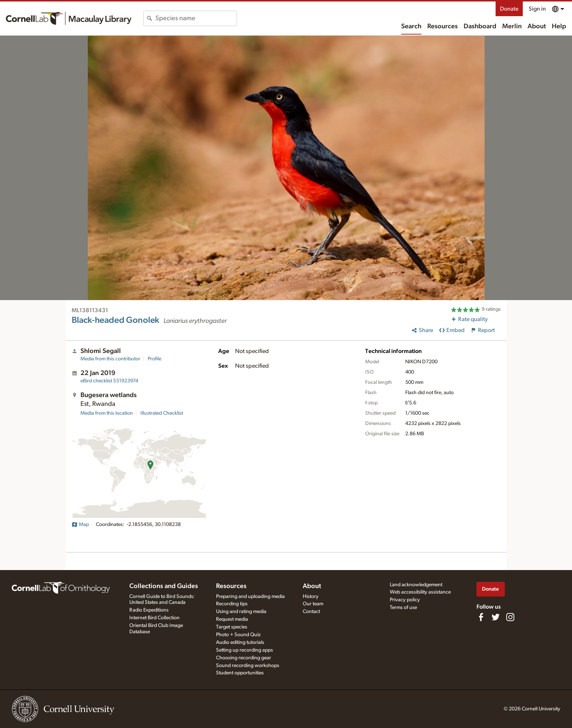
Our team (313, 604)
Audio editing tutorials (240, 642)
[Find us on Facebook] (481, 617)
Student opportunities (240, 673)
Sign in (537, 9)
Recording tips (232, 604)
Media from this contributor (110, 359)
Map (80, 525)
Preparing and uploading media (250, 597)
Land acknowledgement (416, 585)
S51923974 (109, 381)
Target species (232, 627)
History (311, 597)
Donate (509, 9)
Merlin (512, 26)
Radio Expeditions (149, 610)
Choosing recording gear (244, 658)
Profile (154, 359)
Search (411, 26)
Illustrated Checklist (162, 413)
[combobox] (196, 18)
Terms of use (403, 608)
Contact (311, 612)
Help (559, 26)
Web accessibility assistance (420, 592)
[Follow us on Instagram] (510, 617)
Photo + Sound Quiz (238, 635)
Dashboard (480, 26)
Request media (232, 619)
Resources (443, 26)
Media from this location (107, 413)
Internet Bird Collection (154, 618)
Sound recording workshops (248, 666)
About (537, 26)
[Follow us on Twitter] (496, 617)
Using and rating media (241, 612)
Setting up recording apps (244, 650)
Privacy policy (405, 600)
